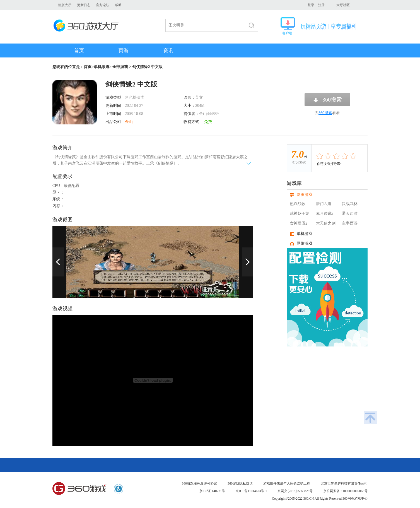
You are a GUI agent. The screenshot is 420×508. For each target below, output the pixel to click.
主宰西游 (350, 223)
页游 (124, 50)
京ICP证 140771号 (212, 491)
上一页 (58, 262)
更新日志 (84, 5)
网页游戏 (305, 195)
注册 (322, 5)
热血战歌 (298, 204)
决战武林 (350, 204)
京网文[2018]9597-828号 (295, 491)
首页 (79, 50)
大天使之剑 (326, 223)
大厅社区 (343, 5)
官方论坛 (103, 5)
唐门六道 (324, 204)
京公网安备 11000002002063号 (345, 491)
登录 (311, 5)
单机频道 (102, 67)
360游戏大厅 (88, 26)
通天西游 (350, 214)
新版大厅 (65, 5)
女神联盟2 (299, 223)
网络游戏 (305, 243)
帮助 (118, 5)
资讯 (168, 50)
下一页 (248, 262)
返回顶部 (370, 418)
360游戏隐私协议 (240, 483)
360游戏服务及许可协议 (199, 483)
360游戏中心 (79, 489)
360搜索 (332, 100)
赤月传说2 (325, 214)
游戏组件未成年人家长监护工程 (287, 483)
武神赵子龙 (300, 214)
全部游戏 (120, 67)
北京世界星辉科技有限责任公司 (344, 483)
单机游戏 (305, 234)
